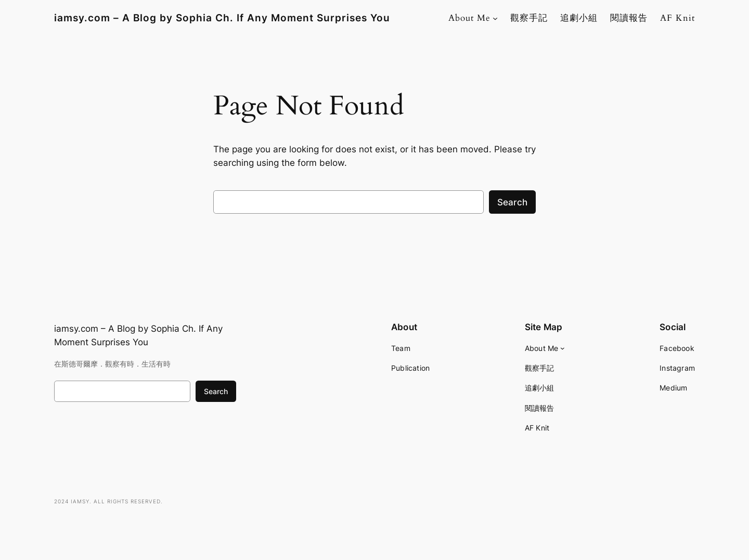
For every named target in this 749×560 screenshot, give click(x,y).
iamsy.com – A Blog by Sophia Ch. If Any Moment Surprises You (222, 18)
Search (512, 202)
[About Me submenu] (495, 18)
